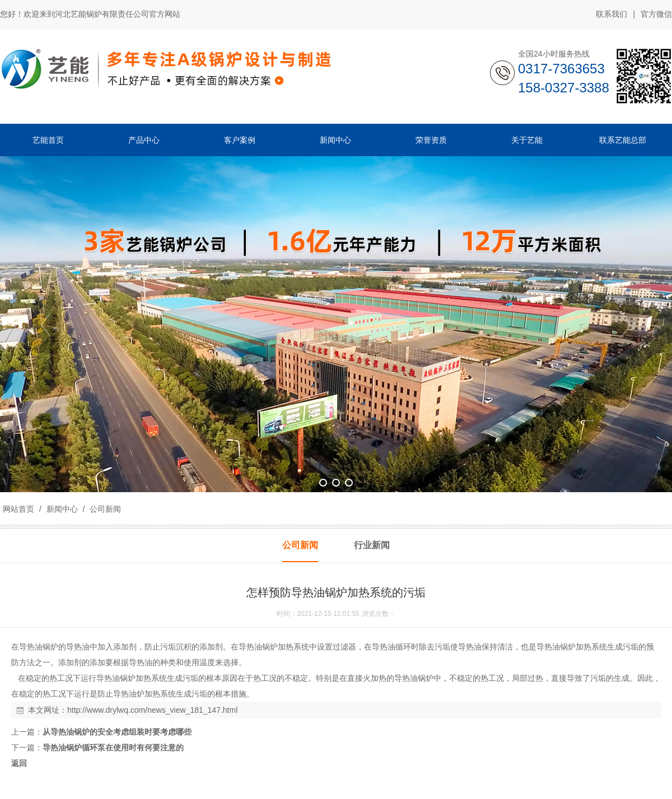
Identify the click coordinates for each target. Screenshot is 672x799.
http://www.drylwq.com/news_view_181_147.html (152, 710)
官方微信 (656, 15)
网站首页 (18, 509)
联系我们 (612, 14)
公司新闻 (104, 509)
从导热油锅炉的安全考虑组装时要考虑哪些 (117, 732)
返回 (19, 763)
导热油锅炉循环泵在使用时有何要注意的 (113, 747)
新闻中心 (62, 509)
